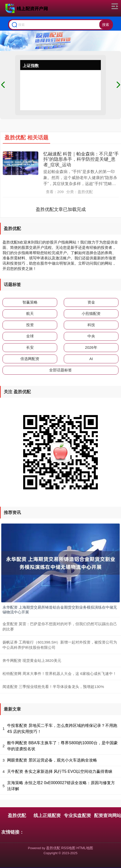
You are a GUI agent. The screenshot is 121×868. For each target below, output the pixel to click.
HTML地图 (85, 848)
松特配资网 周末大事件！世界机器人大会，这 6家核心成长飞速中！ (59, 674)
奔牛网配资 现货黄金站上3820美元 (32, 660)
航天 (30, 313)
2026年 (91, 347)
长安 (30, 347)
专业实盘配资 (77, 816)
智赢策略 (30, 302)
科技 (91, 325)
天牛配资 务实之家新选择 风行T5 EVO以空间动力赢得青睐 (60, 771)
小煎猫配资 (91, 313)
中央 (91, 336)
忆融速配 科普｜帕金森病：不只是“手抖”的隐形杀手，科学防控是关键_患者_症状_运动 (81, 159)
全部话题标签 (60, 370)
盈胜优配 (17, 816)
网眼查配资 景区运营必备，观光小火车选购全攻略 (52, 760)
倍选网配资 (30, 359)
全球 (30, 336)
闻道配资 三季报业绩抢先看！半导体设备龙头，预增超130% (53, 687)
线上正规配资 (47, 816)
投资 (30, 325)
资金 (91, 302)
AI (91, 359)
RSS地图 (68, 848)
